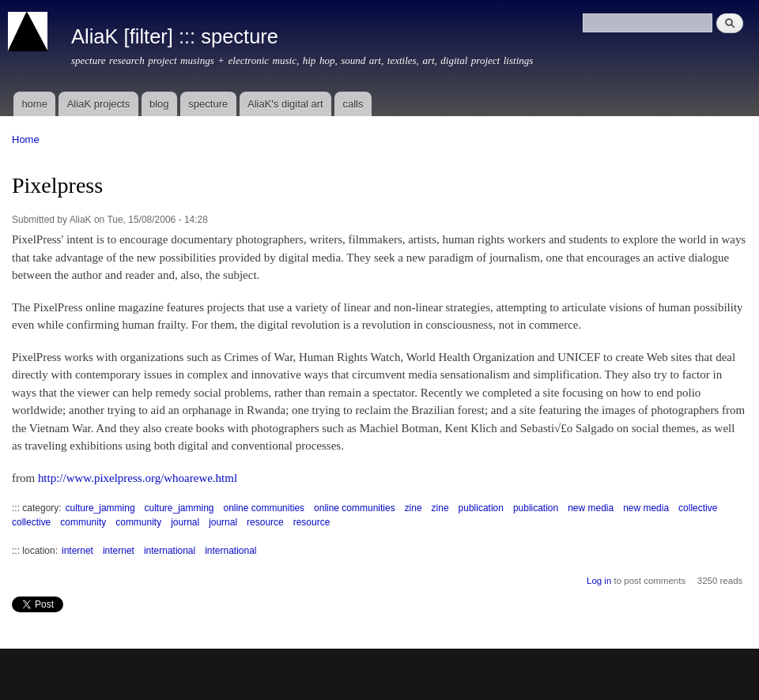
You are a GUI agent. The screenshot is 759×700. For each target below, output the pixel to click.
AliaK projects (98, 104)
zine (413, 508)
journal (185, 522)
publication (481, 508)
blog (159, 104)
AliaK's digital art (285, 104)
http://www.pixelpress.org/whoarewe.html (138, 478)
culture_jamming (100, 508)
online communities (264, 508)
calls (353, 104)
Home (26, 139)
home (34, 104)
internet (77, 551)
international (170, 551)
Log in (599, 581)
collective (698, 508)
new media (591, 508)
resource (265, 522)
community (83, 522)
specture (208, 104)
